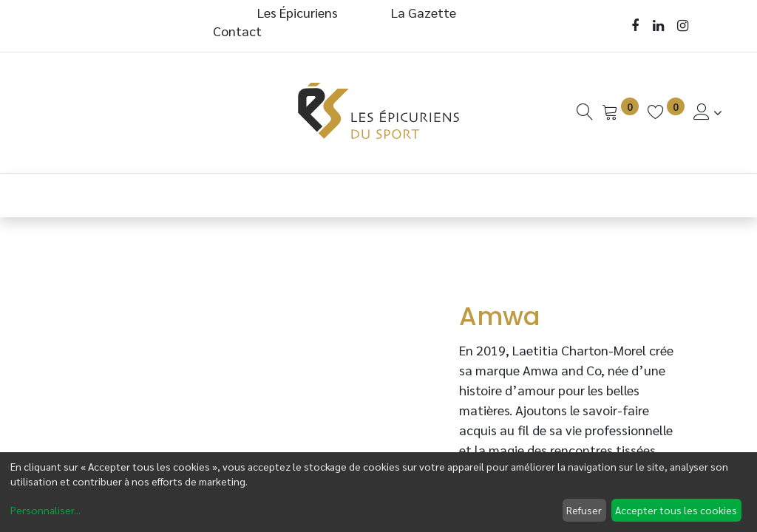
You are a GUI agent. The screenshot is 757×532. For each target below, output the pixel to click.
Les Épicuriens (298, 12)
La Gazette (425, 12)
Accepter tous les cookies (676, 510)
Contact (237, 31)
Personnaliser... (45, 510)
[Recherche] (585, 112)
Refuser (584, 510)
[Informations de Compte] (708, 112)
